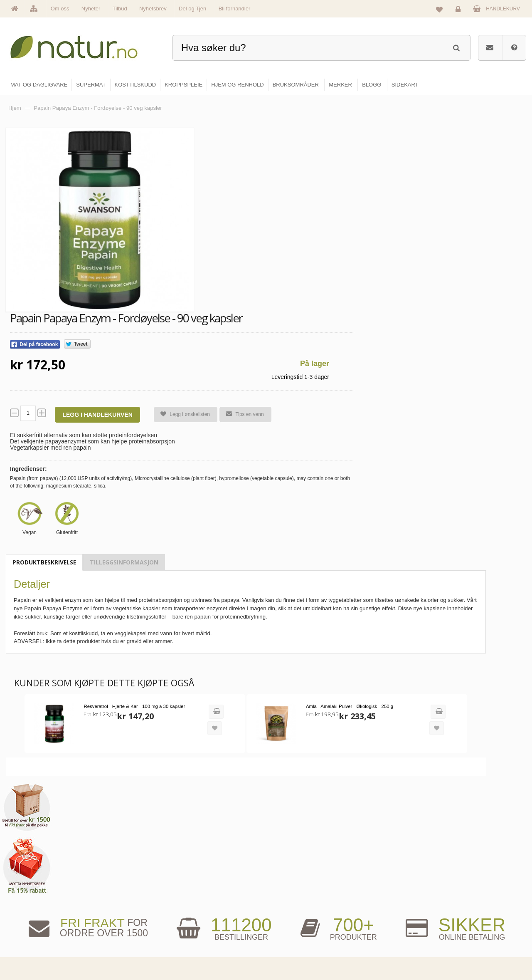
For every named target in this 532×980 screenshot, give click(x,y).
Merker (196, 913)
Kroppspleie (290, 931)
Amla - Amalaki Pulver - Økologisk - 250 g (341, 706)
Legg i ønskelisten (182, 415)
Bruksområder (381, 896)
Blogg (371, 878)
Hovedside (201, 878)
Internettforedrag (383, 913)
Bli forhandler (235, 9)
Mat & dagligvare (296, 878)
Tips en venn (241, 414)
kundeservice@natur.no (89, 926)
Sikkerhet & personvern (475, 949)
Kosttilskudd (290, 913)
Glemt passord (465, 896)
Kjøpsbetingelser (467, 931)
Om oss (60, 9)
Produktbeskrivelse (44, 562)
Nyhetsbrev (153, 9)
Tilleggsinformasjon (124, 562)
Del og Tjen (192, 9)
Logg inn (459, 11)
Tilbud (120, 9)
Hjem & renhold (294, 949)
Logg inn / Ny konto (470, 878)
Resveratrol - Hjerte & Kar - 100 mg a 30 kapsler (132, 706)
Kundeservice (464, 913)
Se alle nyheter (205, 931)
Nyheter (91, 9)
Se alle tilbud (203, 949)
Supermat (288, 896)
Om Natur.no (203, 896)
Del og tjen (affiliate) (387, 931)
